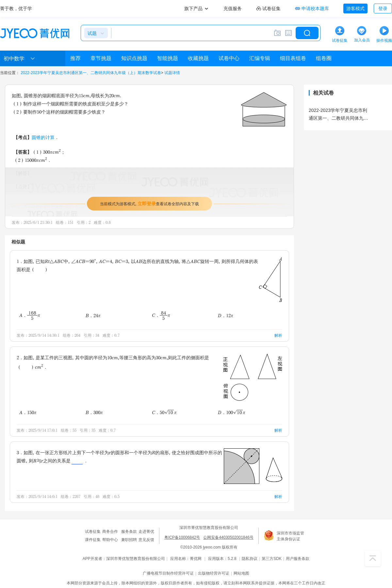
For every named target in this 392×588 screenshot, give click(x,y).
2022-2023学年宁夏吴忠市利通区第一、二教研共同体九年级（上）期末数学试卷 (91, 73)
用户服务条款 (298, 559)
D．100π (232, 412)
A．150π (28, 412)
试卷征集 (93, 532)
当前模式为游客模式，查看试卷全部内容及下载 (149, 203)
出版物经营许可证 (214, 573)
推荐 (75, 58)
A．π (30, 315)
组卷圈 (324, 58)
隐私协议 (250, 559)
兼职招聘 (129, 540)
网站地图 (241, 573)
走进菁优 (146, 532)
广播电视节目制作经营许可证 (168, 573)
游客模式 (355, 8)
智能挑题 (168, 58)
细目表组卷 (293, 58)
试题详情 (172, 73)
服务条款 (129, 532)
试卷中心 (229, 58)
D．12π (226, 315)
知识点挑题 (134, 58)
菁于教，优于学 (16, 8)
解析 (278, 335)
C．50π (164, 412)
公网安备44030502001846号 (228, 537)
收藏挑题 (198, 58)
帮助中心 (110, 540)
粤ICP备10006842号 (182, 537)
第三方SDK (272, 559)
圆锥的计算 (43, 137)
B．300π (94, 412)
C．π (161, 315)
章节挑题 (101, 58)
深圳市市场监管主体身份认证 (290, 536)
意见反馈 (146, 540)
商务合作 (110, 532)
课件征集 (93, 540)
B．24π (93, 315)
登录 (383, 8)
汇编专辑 (260, 58)
